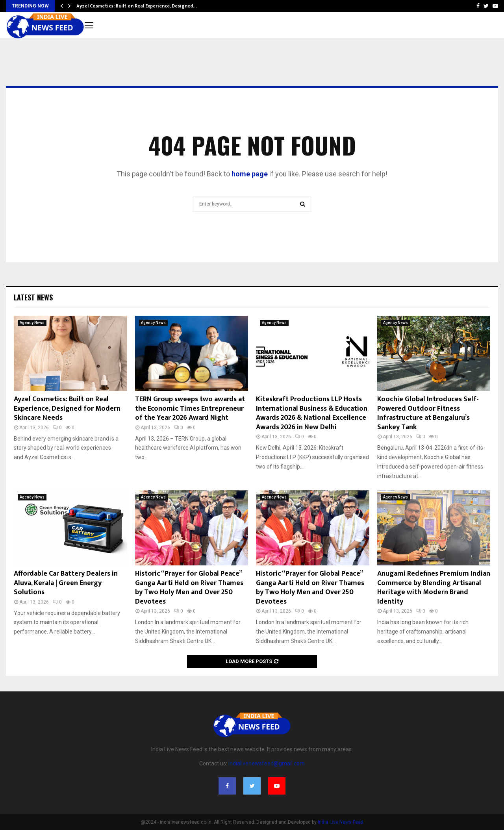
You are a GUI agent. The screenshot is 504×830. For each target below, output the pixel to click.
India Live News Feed (341, 822)
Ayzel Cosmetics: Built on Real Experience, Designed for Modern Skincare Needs (67, 409)
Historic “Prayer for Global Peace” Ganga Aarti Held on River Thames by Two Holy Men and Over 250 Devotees (189, 587)
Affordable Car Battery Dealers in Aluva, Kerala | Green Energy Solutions (66, 583)
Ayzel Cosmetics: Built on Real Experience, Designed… (137, 6)
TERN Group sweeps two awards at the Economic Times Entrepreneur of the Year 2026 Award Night (190, 409)
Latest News (33, 297)
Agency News (32, 323)
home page (250, 174)
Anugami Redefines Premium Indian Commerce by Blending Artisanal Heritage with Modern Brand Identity (434, 587)
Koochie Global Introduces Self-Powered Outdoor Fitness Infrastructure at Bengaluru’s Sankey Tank (428, 413)
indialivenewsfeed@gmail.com (267, 763)
